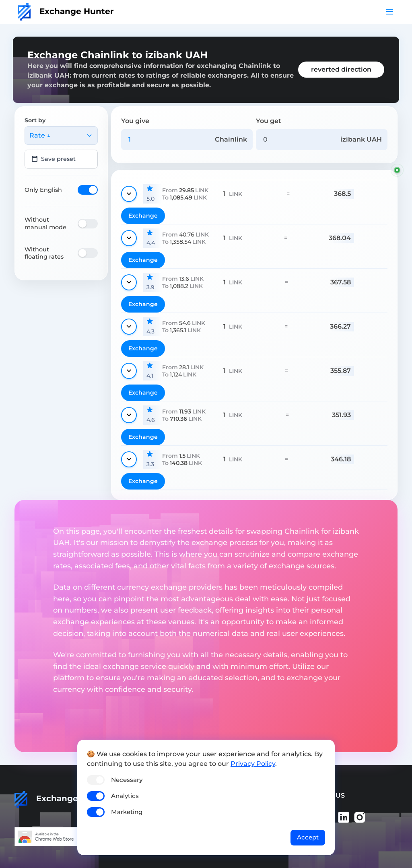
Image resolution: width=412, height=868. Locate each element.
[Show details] (129, 194)
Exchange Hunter (66, 11)
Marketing (127, 812)
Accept (308, 837)
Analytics (125, 796)
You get (269, 121)
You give (135, 121)
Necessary (127, 780)
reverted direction (341, 69)
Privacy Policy (253, 764)
